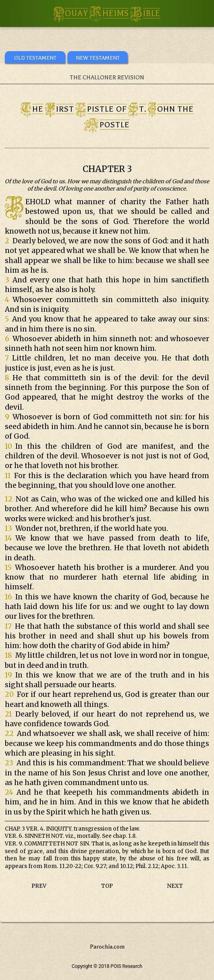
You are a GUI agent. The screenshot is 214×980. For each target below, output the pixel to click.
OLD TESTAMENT (35, 58)
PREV (39, 886)
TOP (107, 886)
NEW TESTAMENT (98, 58)
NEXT (175, 886)
